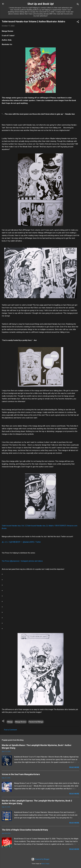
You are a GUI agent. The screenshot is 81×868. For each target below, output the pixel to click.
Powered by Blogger (40, 859)
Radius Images (45, 864)
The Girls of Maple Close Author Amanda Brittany (25, 830)
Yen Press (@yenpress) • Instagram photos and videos (22, 561)
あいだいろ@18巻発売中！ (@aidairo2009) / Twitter (21, 542)
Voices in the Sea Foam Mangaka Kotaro (21, 774)
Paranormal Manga (36, 722)
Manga (10, 722)
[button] (78, 22)
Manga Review (21, 722)
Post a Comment (10, 730)
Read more (74, 767)
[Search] (78, 5)
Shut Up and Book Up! (41, 4)
